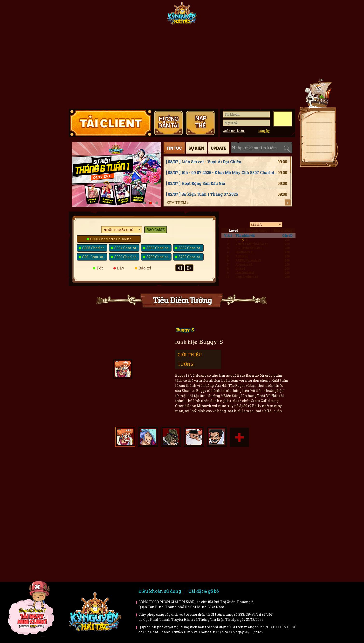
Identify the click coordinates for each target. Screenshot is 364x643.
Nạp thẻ (317, 136)
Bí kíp (206, 505)
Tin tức (116, 15)
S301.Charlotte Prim (95, 257)
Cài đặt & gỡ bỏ (204, 591)
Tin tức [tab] (174, 148)
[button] (144, 203)
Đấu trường (283, 230)
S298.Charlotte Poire (191, 257)
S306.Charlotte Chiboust (111, 239)
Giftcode (247, 15)
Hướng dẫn (279, 15)
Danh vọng (258, 230)
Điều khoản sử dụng (160, 591)
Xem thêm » (177, 203)
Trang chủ (84, 15)
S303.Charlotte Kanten (159, 248)
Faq (265, 473)
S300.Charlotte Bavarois (127, 257)
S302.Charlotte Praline (191, 248)
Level (233, 230)
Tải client (317, 120)
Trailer (265, 505)
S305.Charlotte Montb (95, 248)
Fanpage (147, 15)
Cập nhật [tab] (219, 148)
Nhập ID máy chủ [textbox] (118, 230)
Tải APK (317, 127)
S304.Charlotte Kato (127, 248)
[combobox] (122, 230)
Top (320, 172)
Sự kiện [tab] (196, 148)
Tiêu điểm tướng (216, 15)
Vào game (156, 230)
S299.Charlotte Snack (159, 257)
